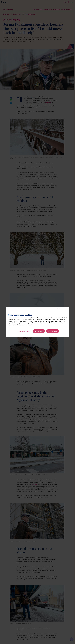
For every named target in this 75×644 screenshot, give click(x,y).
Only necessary (39, 331)
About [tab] (58, 309)
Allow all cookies (53, 331)
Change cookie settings (25, 331)
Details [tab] (37, 309)
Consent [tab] (17, 309)
